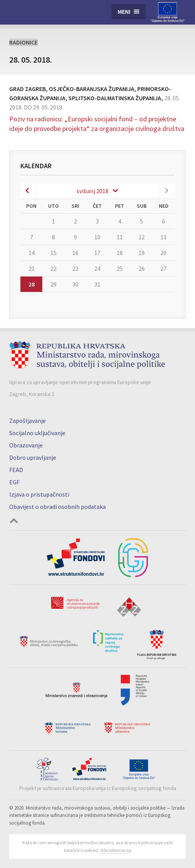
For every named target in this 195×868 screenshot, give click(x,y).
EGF (14, 482)
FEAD (16, 470)
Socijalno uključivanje (37, 433)
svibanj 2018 (92, 191)
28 (32, 284)
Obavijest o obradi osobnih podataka (57, 507)
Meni (124, 12)
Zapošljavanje (27, 421)
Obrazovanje (26, 445)
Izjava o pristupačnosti (39, 494)
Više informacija (116, 850)
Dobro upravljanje (33, 457)
